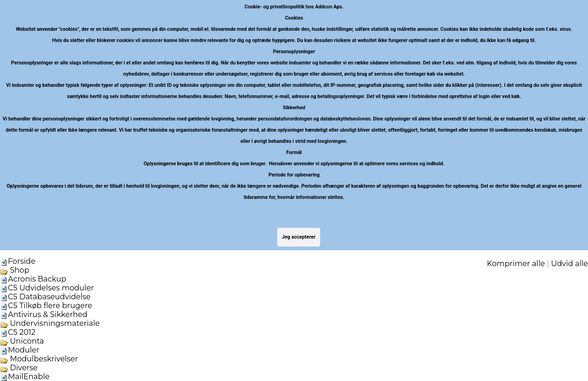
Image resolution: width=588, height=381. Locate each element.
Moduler (24, 350)
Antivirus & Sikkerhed (48, 314)
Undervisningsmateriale (50, 323)
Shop (15, 270)
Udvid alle (570, 264)
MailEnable (29, 377)
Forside (22, 261)
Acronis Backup (37, 279)
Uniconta (22, 341)
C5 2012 (22, 332)
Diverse (19, 368)
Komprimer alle (516, 264)
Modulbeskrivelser (39, 359)
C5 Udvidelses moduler (51, 288)
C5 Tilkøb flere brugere (50, 306)
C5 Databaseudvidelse (49, 297)
